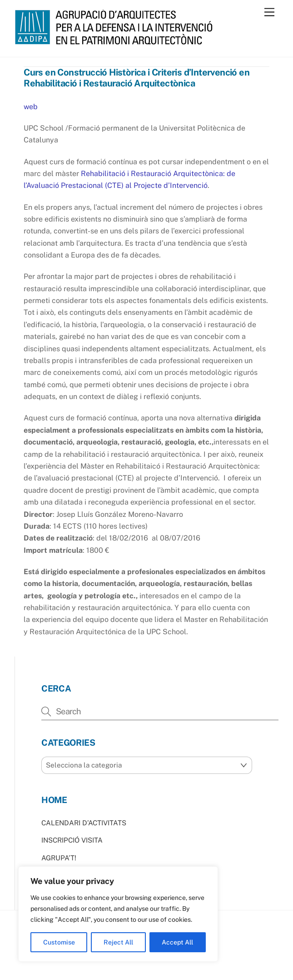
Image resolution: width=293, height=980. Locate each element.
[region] (118, 914)
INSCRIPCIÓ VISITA (72, 840)
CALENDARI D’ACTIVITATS (84, 823)
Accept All (177, 942)
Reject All (118, 942)
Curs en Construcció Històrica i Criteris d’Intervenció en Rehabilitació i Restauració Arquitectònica (137, 78)
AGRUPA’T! (59, 858)
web (31, 107)
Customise (59, 942)
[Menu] (269, 13)
